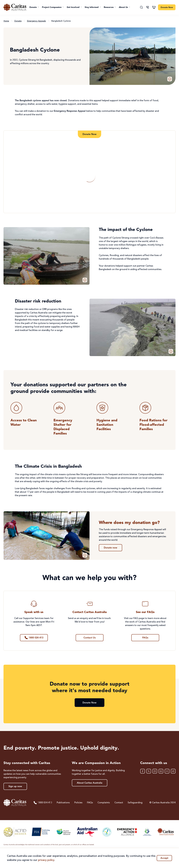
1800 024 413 (43, 803)
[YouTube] (167, 771)
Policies (78, 803)
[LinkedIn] (161, 771)
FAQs (90, 803)
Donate (18, 21)
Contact (119, 803)
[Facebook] (143, 771)
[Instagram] (155, 771)
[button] (34, 7)
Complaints (104, 803)
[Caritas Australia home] (15, 7)
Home (6, 21)
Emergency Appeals (36, 21)
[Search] (141, 7)
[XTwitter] (149, 771)
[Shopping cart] (154, 7)
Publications (63, 803)
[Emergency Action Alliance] (127, 832)
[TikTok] (173, 771)
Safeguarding (135, 803)
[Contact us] (148, 7)
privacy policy (46, 860)
